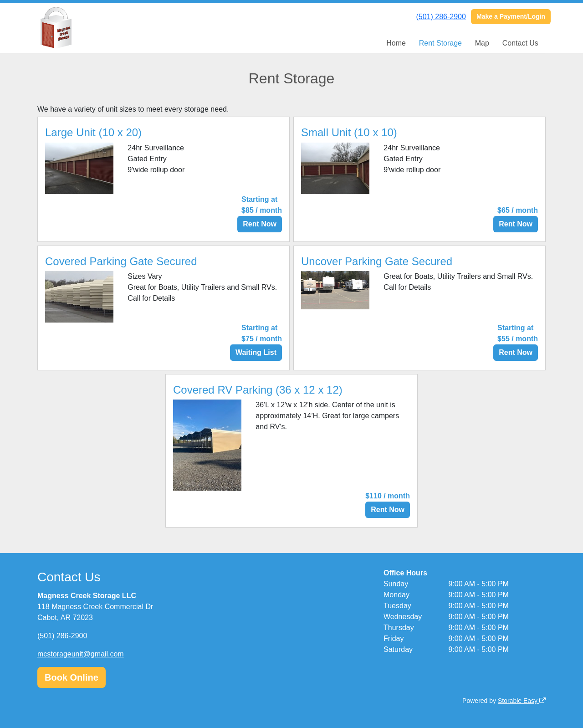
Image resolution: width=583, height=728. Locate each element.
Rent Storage (440, 43)
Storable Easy (522, 701)
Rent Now (260, 224)
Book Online (72, 677)
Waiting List (256, 352)
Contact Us (520, 43)
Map (482, 43)
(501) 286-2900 (441, 17)
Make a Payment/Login (511, 16)
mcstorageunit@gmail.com (81, 654)
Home (396, 43)
